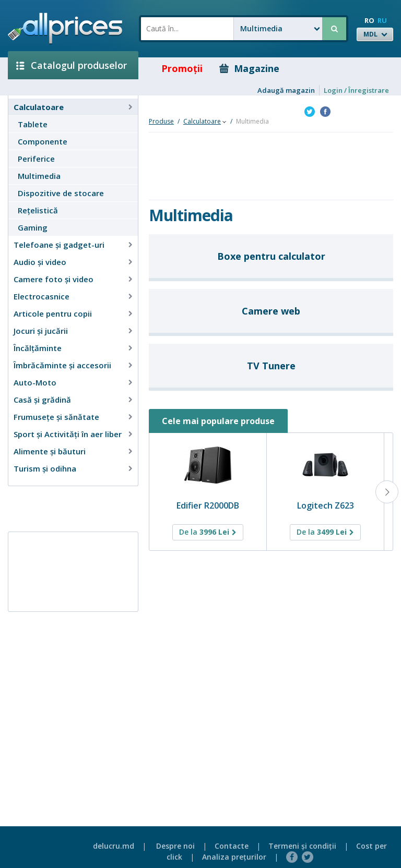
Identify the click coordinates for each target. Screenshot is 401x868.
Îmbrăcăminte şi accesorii (62, 365)
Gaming (33, 227)
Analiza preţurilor (234, 857)
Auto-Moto (35, 382)
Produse (161, 121)
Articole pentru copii (53, 314)
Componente (43, 141)
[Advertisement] (69, 508)
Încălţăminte (38, 348)
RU (382, 20)
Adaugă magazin (286, 90)
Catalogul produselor (72, 65)
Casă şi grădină (42, 400)
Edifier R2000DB (208, 505)
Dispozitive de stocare (61, 193)
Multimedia (39, 176)
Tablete (33, 124)
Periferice (36, 159)
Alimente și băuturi (50, 451)
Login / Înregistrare (356, 90)
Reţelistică (38, 210)
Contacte (232, 846)
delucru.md (114, 846)
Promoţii (175, 68)
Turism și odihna (45, 468)
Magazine (249, 68)
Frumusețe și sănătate (56, 417)
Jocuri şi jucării (41, 331)
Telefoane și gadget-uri (59, 245)
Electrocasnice (42, 296)
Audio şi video (40, 262)
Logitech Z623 (326, 505)
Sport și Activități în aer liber (68, 434)
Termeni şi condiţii (302, 846)
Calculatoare (39, 107)
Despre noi (175, 846)
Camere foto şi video (54, 279)
